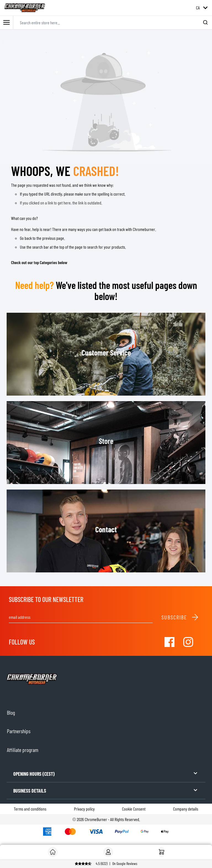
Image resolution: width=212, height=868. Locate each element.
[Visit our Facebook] (169, 642)
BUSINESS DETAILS (106, 790)
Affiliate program (23, 750)
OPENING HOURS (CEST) (106, 773)
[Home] (161, 852)
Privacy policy (84, 809)
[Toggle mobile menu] (7, 23)
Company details (186, 809)
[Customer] (53, 852)
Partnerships (19, 731)
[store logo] (25, 8)
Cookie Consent (134, 809)
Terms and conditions (30, 809)
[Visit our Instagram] (188, 642)
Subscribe (180, 617)
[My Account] (108, 852)
